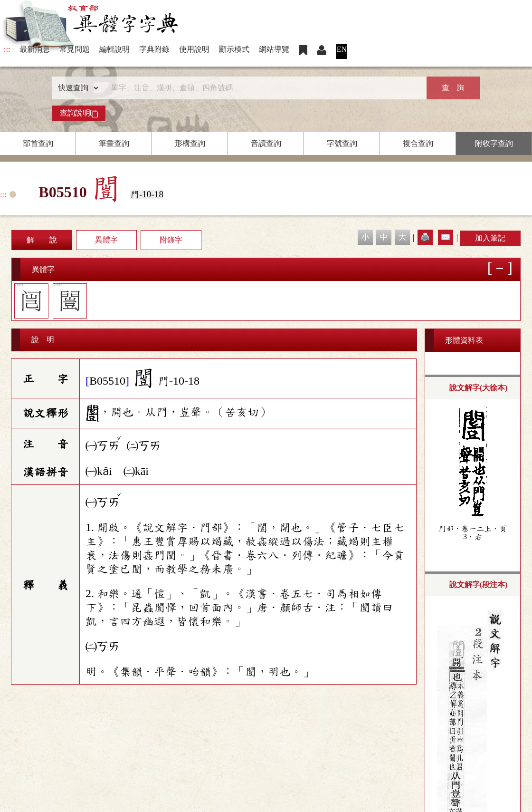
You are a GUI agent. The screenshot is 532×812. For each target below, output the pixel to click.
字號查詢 (342, 143)
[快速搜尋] (263, 88)
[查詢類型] (76, 88)
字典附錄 (154, 49)
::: (7, 49)
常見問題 (75, 49)
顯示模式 (234, 49)
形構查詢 (190, 143)
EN (342, 49)
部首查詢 (38, 143)
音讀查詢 (266, 143)
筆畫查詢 (114, 143)
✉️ (446, 237)
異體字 (106, 240)
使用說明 (194, 49)
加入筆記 (490, 238)
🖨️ (425, 237)
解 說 (42, 240)
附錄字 (171, 240)
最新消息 (35, 49)
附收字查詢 (494, 143)
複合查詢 (418, 143)
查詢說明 (79, 113)
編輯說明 (114, 49)
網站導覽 (274, 49)
